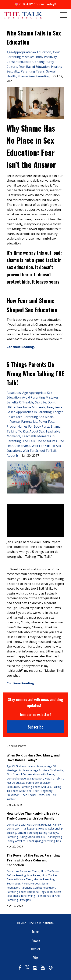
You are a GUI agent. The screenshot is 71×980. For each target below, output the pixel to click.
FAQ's (35, 958)
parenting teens (33, 71)
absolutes (14, 393)
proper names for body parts (28, 426)
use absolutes (47, 441)
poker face (47, 422)
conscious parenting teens (23, 871)
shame (56, 426)
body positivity (46, 57)
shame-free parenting (34, 76)
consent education (20, 62)
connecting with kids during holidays (29, 825)
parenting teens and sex (36, 787)
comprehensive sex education (25, 778)
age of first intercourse (21, 766)
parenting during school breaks (26, 837)
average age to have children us (43, 770)
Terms (35, 932)
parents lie (29, 422)
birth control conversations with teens (30, 774)
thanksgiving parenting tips (44, 841)
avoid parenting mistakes (40, 397)
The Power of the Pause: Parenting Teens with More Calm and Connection (33, 860)
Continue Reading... (21, 347)
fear (50, 407)
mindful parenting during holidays (38, 833)
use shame (22, 446)
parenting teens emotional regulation (30, 892)
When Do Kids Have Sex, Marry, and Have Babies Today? (33, 758)
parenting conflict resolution (38, 888)
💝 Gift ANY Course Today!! (35, 4)
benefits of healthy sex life (26, 402)
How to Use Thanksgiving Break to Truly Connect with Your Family (33, 816)
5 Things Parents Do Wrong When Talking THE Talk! (35, 373)
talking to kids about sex (25, 431)
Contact (36, 949)
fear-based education (34, 67)
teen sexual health (33, 795)
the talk (29, 441)
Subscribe (36, 727)
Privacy (36, 940)
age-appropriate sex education (29, 52)
